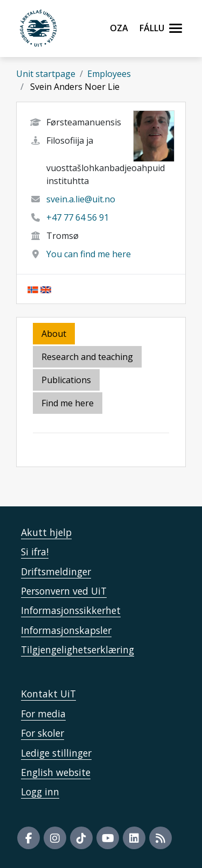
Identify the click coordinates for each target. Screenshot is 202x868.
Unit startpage (46, 74)
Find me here (68, 403)
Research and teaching (87, 357)
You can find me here (89, 254)
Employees (109, 74)
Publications (66, 380)
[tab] (67, 381)
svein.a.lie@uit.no (81, 199)
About (54, 334)
